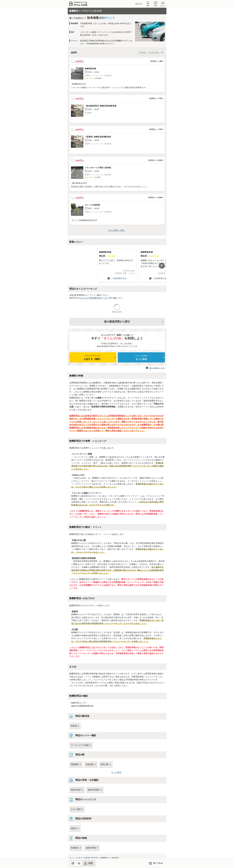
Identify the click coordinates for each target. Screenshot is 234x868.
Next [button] (162, 266)
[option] (117, 264)
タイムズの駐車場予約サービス (94, 298)
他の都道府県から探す (117, 322)
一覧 (78, 863)
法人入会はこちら (157, 368)
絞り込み (156, 863)
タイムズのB (75, 858)
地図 (91, 863)
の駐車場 (90, 858)
